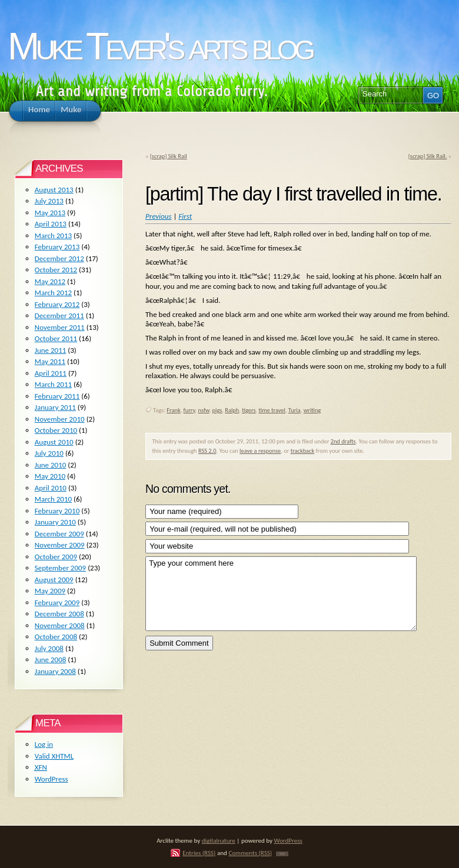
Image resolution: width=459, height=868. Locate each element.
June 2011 (51, 350)
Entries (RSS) (199, 853)
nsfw (203, 410)
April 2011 (51, 373)
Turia (295, 410)
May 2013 (50, 213)
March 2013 (53, 236)
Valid (54, 756)
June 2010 (51, 465)
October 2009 (56, 557)
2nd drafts (343, 441)
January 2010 (55, 522)
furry (189, 410)
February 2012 (57, 304)
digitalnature (219, 840)
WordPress (51, 779)
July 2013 (49, 201)
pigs (217, 410)
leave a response (260, 451)
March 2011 (53, 384)
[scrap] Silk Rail (169, 156)
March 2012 (53, 293)
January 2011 (55, 407)
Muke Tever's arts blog (159, 46)
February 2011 (57, 396)
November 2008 (60, 625)
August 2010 (54, 442)
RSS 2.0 (207, 451)
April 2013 (51, 224)
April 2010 (51, 488)
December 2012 (59, 258)
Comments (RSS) (250, 853)
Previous (159, 216)
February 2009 (57, 602)
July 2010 (49, 453)
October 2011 (56, 338)
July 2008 (49, 648)
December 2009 (59, 534)
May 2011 (50, 361)
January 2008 (55, 671)
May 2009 (50, 591)
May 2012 (50, 281)
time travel (272, 410)
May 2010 (50, 476)
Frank (173, 410)
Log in (44, 744)
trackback (303, 451)
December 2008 (59, 614)
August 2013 (54, 190)
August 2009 (54, 580)
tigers (249, 410)
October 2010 (56, 430)
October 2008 (56, 637)
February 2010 (57, 511)
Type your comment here (281, 594)
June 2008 (51, 660)
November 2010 (60, 419)
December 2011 (59, 316)
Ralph (232, 410)
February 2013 (57, 247)
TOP (282, 854)
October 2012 (56, 270)
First (185, 216)
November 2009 (60, 545)
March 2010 (53, 499)
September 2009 (60, 568)
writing (312, 410)
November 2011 (60, 327)
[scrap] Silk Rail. (428, 156)
